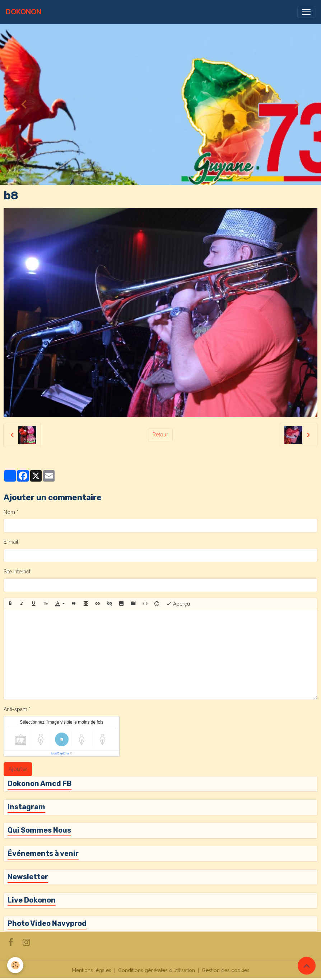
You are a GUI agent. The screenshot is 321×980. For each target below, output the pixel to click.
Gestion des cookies (226, 970)
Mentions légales (92, 970)
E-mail (11, 542)
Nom (9, 512)
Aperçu (178, 603)
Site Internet (17, 572)
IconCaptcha (60, 753)
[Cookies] (15, 965)
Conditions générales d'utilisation (157, 970)
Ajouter (18, 769)
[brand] (24, 12)
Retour (160, 435)
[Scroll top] (307, 966)
